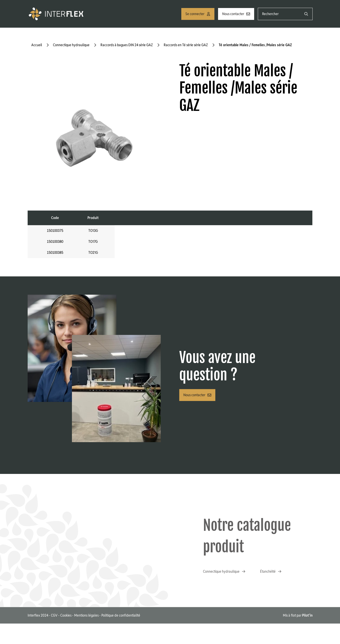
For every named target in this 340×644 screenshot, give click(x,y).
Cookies (66, 615)
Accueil (37, 45)
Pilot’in (307, 615)
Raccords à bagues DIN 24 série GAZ (127, 45)
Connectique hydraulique (71, 45)
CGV (54, 615)
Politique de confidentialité (121, 615)
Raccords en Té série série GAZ (186, 45)
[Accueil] (57, 14)
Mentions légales (86, 615)
